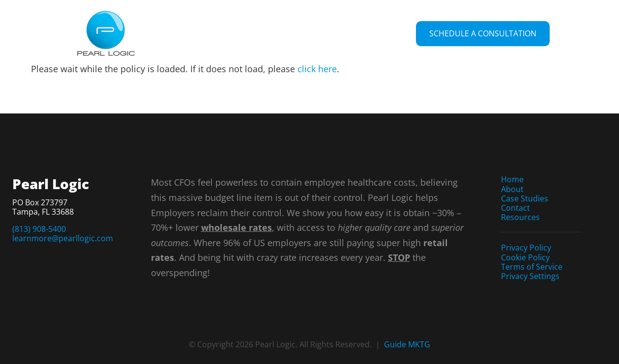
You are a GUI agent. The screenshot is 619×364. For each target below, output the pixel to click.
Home (512, 179)
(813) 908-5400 (39, 229)
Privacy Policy (526, 248)
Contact (516, 208)
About (512, 189)
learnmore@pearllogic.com (63, 238)
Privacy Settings (530, 276)
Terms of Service (532, 267)
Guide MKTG (407, 344)
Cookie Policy (525, 257)
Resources (520, 217)
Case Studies (525, 198)
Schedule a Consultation (483, 33)
